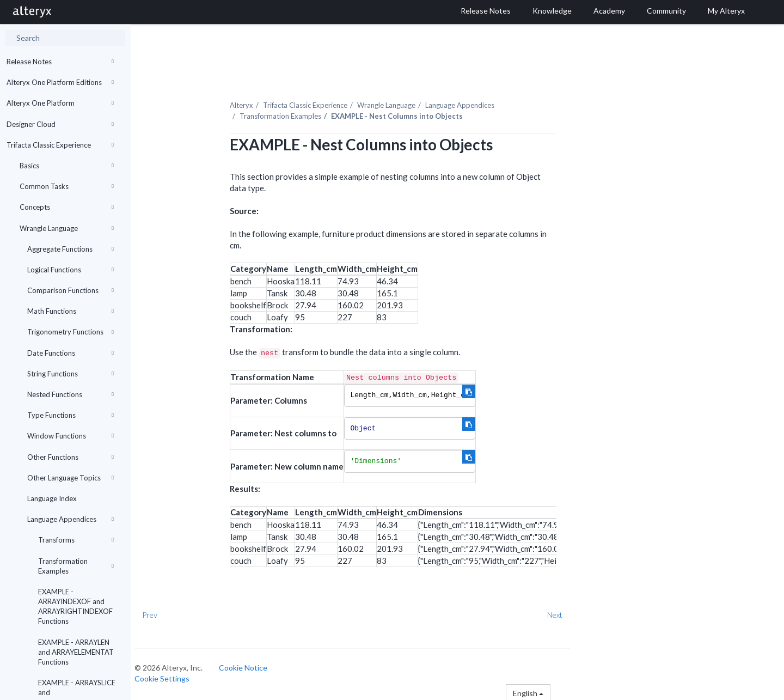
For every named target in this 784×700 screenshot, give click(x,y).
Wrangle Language (67, 228)
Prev (160, 613)
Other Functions (71, 457)
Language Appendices (71, 519)
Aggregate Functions (71, 249)
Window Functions (71, 436)
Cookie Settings (172, 676)
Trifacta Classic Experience (60, 145)
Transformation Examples (76, 566)
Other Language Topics (71, 478)
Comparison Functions (71, 290)
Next (565, 613)
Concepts (67, 207)
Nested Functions (71, 394)
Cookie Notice (253, 665)
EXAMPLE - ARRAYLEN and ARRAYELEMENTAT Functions (76, 652)
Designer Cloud (60, 124)
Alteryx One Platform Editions (60, 82)
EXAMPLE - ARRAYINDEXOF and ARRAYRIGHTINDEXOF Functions (75, 607)
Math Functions (71, 311)
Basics (67, 166)
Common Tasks (67, 186)
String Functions (71, 374)
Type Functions (71, 415)
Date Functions (71, 353)
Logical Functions (71, 270)
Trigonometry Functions (71, 332)
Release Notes (60, 62)
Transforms (76, 540)
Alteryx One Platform (60, 103)
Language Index (52, 498)
